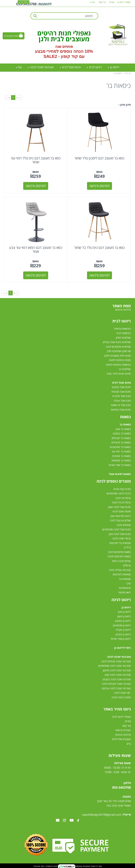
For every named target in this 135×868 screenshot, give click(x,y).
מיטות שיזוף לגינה (122, 511)
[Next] (9, 97)
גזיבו (129, 583)
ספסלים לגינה (124, 525)
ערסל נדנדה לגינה (121, 502)
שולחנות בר (125, 369)
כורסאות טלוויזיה (122, 329)
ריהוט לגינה (121, 600)
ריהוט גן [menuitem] (113, 67)
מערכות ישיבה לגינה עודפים (116, 688)
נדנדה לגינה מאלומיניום (119, 493)
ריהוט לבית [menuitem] (94, 67)
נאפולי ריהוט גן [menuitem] (124, 2)
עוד (19, 67)
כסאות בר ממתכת (121, 456)
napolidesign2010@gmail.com (102, 815)
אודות (128, 721)
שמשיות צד (125, 579)
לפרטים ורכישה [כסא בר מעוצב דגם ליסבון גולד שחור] (99, 186)
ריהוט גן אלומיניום (122, 625)
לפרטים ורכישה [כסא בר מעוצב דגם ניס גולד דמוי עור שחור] (36, 186)
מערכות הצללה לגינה (120, 570)
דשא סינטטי (125, 592)
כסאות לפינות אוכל (120, 474)
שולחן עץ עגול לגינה (120, 520)
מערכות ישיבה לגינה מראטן (117, 670)
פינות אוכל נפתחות (121, 410)
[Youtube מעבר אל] (72, 821)
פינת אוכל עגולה (122, 401)
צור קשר (126, 726)
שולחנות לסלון (123, 338)
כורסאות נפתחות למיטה (118, 365)
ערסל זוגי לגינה (123, 498)
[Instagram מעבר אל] (65, 821)
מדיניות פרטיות (123, 735)
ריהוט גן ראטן (124, 616)
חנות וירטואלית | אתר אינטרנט (45, 866)
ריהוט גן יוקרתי (123, 630)
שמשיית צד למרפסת (120, 543)
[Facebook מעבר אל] (78, 821)
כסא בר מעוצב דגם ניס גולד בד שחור (99, 248)
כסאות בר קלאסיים (121, 460)
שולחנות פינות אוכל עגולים (117, 342)
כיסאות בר (118, 73)
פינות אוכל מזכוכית (121, 392)
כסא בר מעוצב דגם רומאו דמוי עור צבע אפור (36, 249)
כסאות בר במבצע (122, 433)
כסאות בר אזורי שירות (120, 465)
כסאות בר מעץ (123, 429)
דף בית (128, 73)
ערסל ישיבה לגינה (122, 538)
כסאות (125, 417)
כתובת (127, 797)
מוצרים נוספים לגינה (114, 481)
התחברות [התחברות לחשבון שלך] (24, 2)
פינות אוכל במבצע (121, 387)
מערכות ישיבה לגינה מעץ (118, 675)
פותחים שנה (64, 47)
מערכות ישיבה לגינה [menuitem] (41, 67)
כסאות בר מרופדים (121, 442)
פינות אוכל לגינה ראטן (120, 507)
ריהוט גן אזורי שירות (121, 639)
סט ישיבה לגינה (122, 693)
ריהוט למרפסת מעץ (121, 516)
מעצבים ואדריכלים (121, 739)
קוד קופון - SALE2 (61, 56)
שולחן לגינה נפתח (121, 561)
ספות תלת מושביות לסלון (118, 356)
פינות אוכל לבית (121, 383)
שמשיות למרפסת (122, 574)
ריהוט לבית (122, 321)
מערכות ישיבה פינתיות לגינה (116, 661)
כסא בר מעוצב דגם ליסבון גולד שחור (99, 158)
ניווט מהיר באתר (117, 709)
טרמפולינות (125, 588)
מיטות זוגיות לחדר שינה (119, 374)
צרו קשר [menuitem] (102, 2)
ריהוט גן (126, 607)
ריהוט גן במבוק (123, 634)
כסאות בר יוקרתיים (121, 438)
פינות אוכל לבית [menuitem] (70, 67)
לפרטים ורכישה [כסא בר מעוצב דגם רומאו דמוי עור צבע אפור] (36, 275)
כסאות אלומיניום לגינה (119, 552)
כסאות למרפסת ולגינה (119, 556)
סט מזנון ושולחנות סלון (119, 351)
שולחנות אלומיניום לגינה (118, 347)
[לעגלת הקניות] (14, 36)
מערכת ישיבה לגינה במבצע (117, 679)
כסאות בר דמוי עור (121, 451)
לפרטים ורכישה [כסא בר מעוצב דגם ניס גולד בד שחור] (99, 275)
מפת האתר (122, 306)
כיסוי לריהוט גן (123, 648)
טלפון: (127, 783)
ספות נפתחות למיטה (120, 360)
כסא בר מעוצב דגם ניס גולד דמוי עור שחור (36, 160)
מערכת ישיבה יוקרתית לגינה (116, 684)
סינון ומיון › (125, 105)
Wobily (79, 866)
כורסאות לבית (124, 333)
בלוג (129, 744)
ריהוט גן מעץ (124, 612)
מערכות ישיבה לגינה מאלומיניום (115, 666)
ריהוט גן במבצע (123, 621)
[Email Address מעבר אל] (58, 821)
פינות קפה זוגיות (122, 489)
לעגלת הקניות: (12, 36)
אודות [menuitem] (112, 2)
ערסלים (127, 565)
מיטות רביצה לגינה (121, 697)
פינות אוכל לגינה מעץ (120, 534)
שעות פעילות (120, 755)
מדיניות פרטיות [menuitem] (123, 310)
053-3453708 (121, 787)
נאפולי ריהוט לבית (122, 717)
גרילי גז (127, 547)
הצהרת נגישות (123, 730)
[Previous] (17, 97)
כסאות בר (125, 424)
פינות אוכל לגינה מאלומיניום (116, 529)
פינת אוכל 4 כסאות (121, 405)
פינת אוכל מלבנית (122, 396)
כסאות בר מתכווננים (120, 447)
